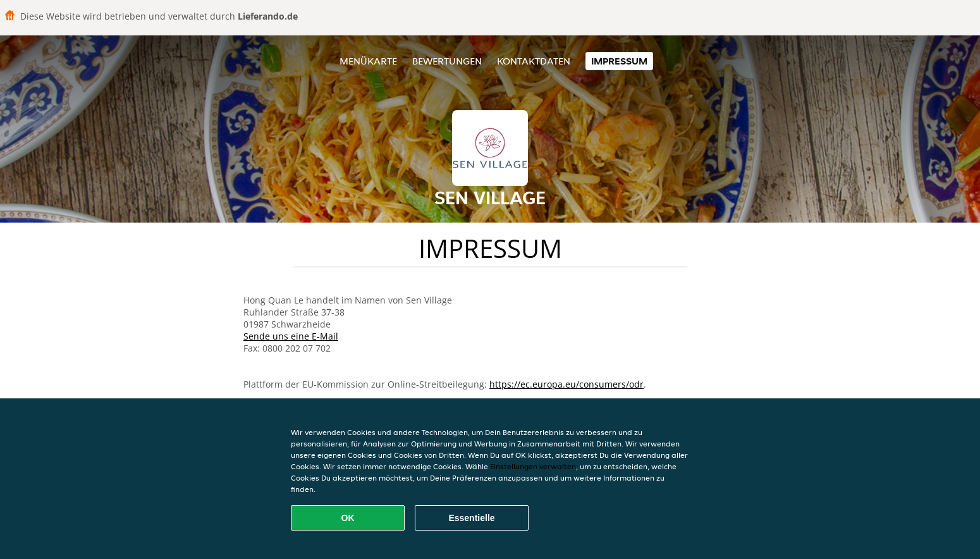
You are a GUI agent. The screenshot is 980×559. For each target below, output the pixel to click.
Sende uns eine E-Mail (291, 336)
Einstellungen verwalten (533, 466)
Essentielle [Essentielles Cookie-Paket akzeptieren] (471, 518)
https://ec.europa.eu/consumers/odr (567, 384)
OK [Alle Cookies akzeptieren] (348, 518)
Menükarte (368, 61)
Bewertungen (447, 61)
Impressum (619, 61)
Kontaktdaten (534, 61)
